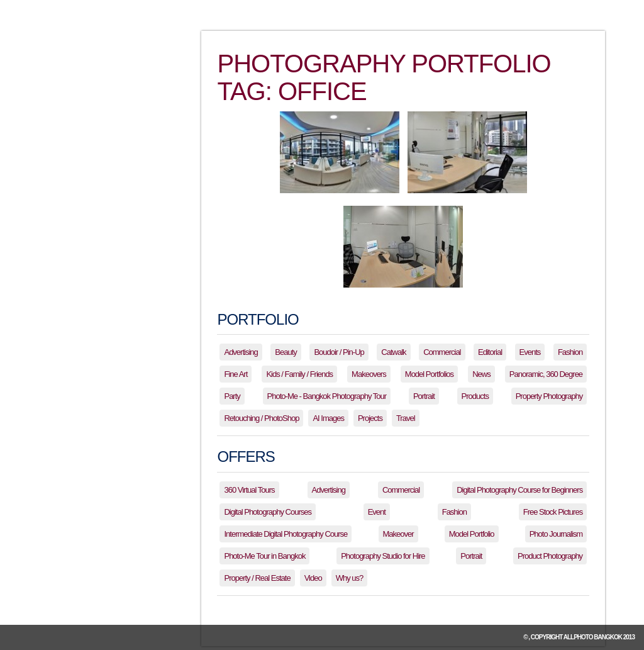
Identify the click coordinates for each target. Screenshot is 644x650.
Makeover (398, 534)
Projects (370, 418)
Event (377, 512)
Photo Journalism (556, 534)
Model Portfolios (429, 374)
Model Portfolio (472, 534)
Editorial (490, 352)
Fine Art (236, 374)
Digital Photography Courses (267, 512)
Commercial (442, 352)
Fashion (570, 352)
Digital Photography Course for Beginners (519, 490)
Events (530, 352)
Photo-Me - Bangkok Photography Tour (327, 396)
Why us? (350, 578)
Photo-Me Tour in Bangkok (264, 556)
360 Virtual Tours (249, 490)
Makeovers (369, 374)
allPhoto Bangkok (593, 637)
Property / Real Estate (257, 578)
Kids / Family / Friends (299, 374)
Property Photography (549, 396)
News (481, 374)
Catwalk (393, 352)
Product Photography (550, 556)
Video (313, 578)
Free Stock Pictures (553, 512)
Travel (406, 418)
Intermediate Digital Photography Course (286, 534)
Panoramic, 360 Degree (546, 374)
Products (475, 396)
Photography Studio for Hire (383, 556)
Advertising (241, 352)
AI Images (328, 418)
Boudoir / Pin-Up (339, 352)
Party (232, 396)
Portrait (424, 396)
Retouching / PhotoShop (261, 418)
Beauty (286, 352)
